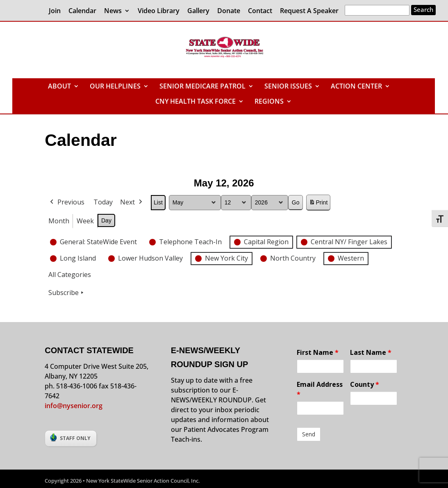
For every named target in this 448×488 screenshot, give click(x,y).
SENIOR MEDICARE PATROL (202, 87)
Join (55, 11)
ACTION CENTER (356, 87)
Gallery (198, 11)
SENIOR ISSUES (288, 87)
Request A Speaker (309, 11)
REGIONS (269, 102)
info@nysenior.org (74, 406)
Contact (260, 11)
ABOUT (59, 87)
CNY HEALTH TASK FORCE (196, 102)
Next (132, 202)
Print (318, 204)
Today (103, 202)
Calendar (82, 11)
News (113, 11)
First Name (318, 352)
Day (106, 220)
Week (85, 220)
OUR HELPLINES (115, 87)
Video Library (159, 11)
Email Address (320, 389)
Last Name (371, 352)
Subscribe (67, 293)
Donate (229, 11)
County (365, 384)
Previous (66, 202)
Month (59, 220)
